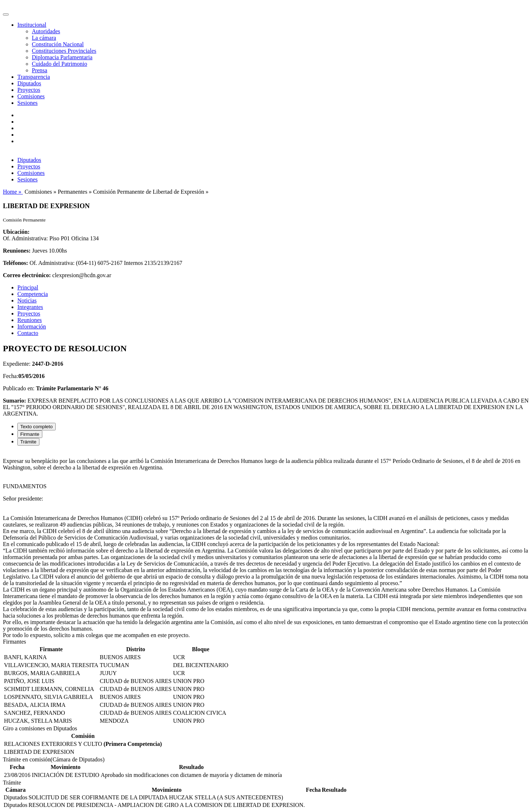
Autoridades (46, 31)
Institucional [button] (32, 25)
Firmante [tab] (30, 434)
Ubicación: (16, 232)
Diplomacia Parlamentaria (62, 57)
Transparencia (34, 77)
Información (32, 326)
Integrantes (30, 307)
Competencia (33, 294)
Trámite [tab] (28, 442)
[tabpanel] (266, 545)
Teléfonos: (16, 263)
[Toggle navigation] (6, 14)
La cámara (44, 38)
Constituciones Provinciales (64, 51)
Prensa (40, 70)
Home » (13, 192)
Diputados (29, 83)
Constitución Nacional (58, 44)
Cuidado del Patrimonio (59, 64)
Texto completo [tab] (37, 427)
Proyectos (29, 90)
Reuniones (30, 320)
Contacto (28, 333)
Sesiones (27, 103)
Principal (28, 287)
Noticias (27, 300)
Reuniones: (17, 251)
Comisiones (31, 96)
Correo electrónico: (27, 275)
